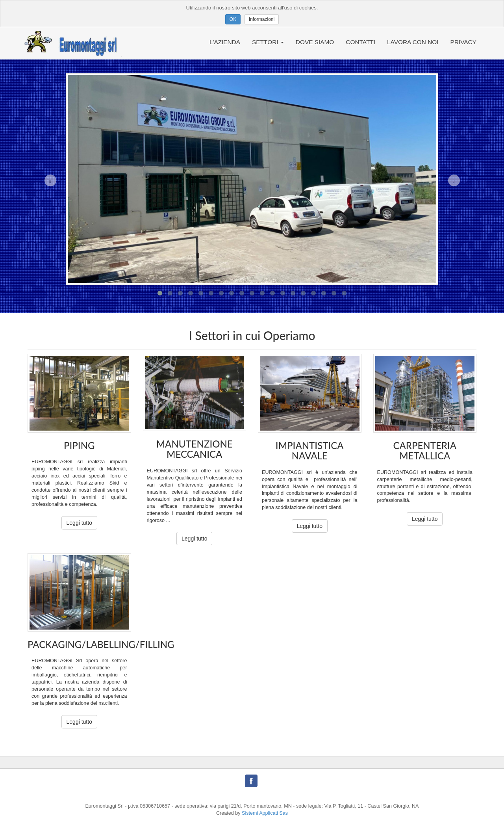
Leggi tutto (79, 523)
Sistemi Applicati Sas (265, 813)
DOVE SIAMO (315, 42)
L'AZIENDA (225, 42)
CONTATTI (360, 42)
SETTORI (268, 42)
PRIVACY (463, 42)
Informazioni (262, 19)
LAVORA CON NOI (413, 42)
